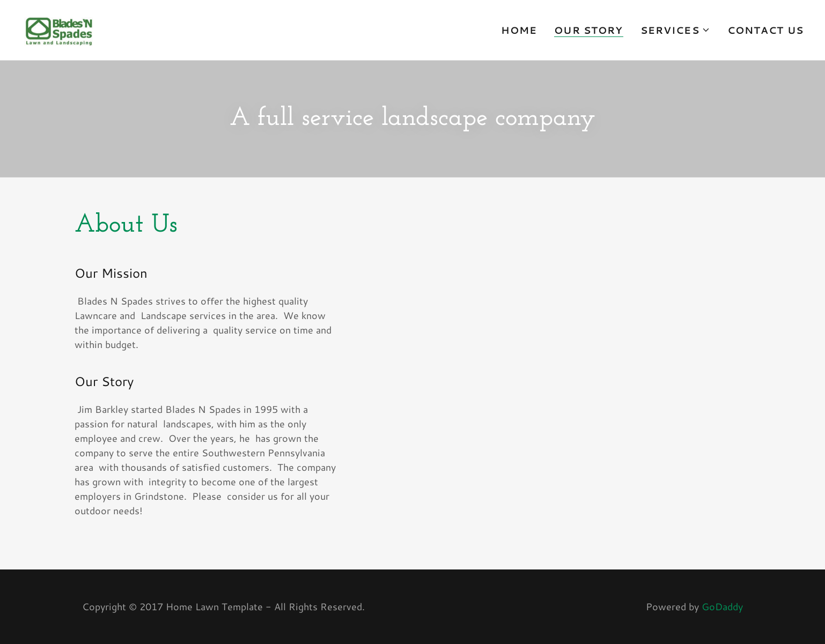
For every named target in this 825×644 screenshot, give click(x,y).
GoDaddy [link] (722, 606)
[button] (675, 30)
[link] (57, 28)
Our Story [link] (588, 30)
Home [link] (519, 30)
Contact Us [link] (765, 30)
